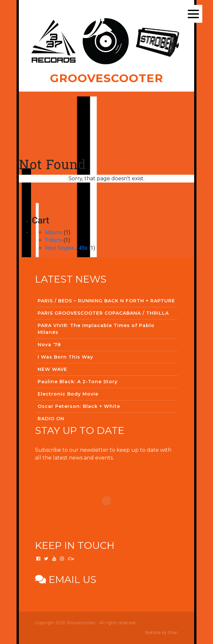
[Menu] (193, 14)
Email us (66, 580)
